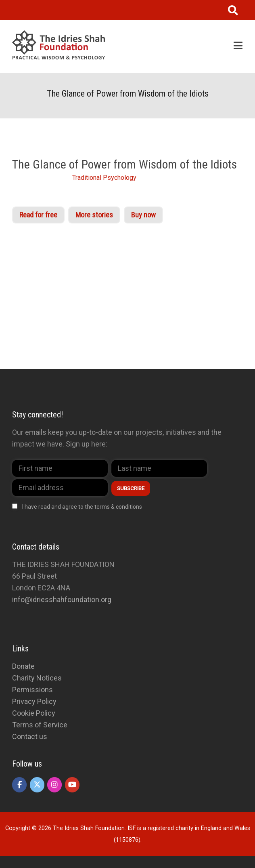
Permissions (32, 690)
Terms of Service (40, 725)
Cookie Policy (34, 713)
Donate (23, 666)
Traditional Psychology (104, 178)
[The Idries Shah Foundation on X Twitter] (37, 785)
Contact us (30, 736)
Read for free (38, 215)
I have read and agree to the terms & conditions (82, 507)
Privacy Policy (34, 701)
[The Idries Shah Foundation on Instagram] (54, 785)
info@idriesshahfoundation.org (62, 599)
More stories (94, 215)
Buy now (143, 215)
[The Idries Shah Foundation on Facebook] (19, 785)
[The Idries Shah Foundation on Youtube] (72, 785)
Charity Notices (37, 678)
